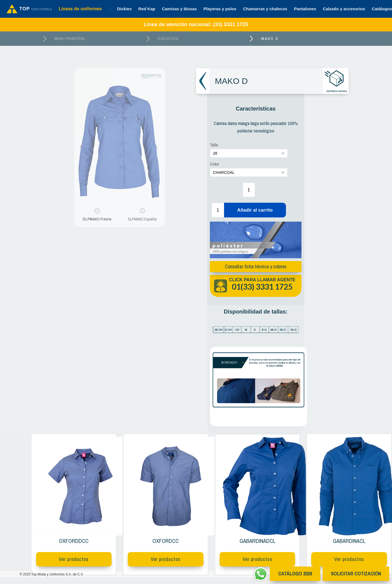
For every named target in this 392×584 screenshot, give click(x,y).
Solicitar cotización (356, 574)
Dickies (125, 9)
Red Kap (147, 9)
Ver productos (74, 559)
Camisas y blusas (179, 9)
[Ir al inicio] (29, 9)
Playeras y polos (220, 9)
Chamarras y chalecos (265, 9)
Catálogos (382, 9)
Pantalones (305, 9)
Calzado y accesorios (344, 9)
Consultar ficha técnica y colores (255, 266)
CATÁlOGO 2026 (295, 574)
